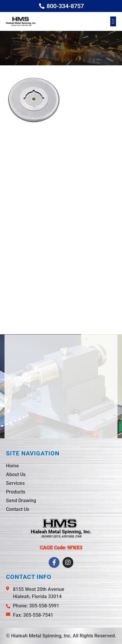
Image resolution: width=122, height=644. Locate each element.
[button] (113, 21)
